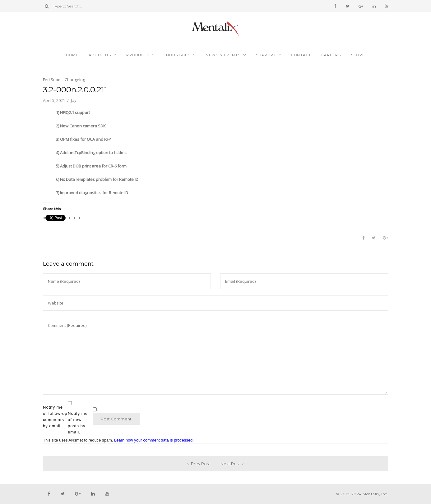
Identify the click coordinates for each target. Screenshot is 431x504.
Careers (331, 55)
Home (72, 55)
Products (138, 55)
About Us (100, 55)
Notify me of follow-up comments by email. (55, 417)
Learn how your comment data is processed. (154, 440)
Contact (301, 55)
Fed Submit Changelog (64, 80)
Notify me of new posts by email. (78, 423)
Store (358, 55)
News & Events (223, 55)
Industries (177, 55)
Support (266, 55)
